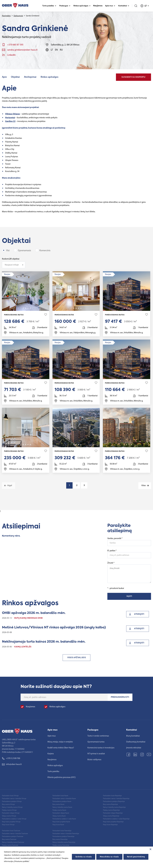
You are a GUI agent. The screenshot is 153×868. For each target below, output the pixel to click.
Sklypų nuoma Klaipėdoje (111, 816)
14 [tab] (81, 308)
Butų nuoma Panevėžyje (60, 839)
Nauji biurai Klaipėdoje (110, 825)
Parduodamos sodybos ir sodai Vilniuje (14, 819)
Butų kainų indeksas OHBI (29, 618)
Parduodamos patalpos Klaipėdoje (114, 802)
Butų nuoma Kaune (58, 804)
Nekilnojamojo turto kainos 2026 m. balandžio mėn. (44, 642)
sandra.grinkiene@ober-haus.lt (22, 50)
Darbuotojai (18, 16)
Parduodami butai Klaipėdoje (112, 796)
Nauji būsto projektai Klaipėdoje (113, 822)
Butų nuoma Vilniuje (8, 804)
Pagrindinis (6, 16)
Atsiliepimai (30, 77)
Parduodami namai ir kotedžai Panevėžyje (66, 834)
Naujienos (98, 6)
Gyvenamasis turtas (96, 742)
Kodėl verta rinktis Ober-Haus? (61, 748)
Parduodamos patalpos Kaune (62, 802)
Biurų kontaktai (133, 736)
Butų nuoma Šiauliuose (9, 839)
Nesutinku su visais (109, 857)
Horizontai (10, 118)
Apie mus (110, 6)
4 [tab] (28, 308)
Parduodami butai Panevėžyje (62, 831)
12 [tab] (131, 445)
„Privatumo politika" (21, 861)
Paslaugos (65, 6)
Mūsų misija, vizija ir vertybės (60, 742)
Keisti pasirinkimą (136, 857)
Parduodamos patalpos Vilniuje (12, 802)
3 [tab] (26, 308)
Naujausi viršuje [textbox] (12, 265)
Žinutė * (129, 572)
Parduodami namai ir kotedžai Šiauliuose (15, 834)
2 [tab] (23, 308)
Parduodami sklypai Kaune (61, 813)
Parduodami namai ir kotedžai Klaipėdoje (116, 799)
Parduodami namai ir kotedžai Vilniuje (14, 799)
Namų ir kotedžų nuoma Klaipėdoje (114, 807)
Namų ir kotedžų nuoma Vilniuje (12, 807)
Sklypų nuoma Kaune (59, 816)
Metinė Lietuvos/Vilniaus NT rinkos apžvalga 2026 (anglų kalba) (54, 627)
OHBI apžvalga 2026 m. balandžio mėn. (34, 613)
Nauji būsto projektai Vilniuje (11, 822)
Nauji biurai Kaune (58, 825)
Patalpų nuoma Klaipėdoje (111, 810)
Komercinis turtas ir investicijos (101, 748)
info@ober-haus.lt (12, 764)
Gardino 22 (10, 121)
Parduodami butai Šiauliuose (11, 831)
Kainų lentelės (23, 647)
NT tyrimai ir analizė (96, 754)
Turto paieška (49, 6)
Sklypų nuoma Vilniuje (9, 816)
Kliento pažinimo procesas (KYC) (62, 777)
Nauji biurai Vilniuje (8, 825)
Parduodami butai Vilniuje (10, 796)
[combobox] (14, 265)
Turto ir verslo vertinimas (98, 736)
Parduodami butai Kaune (60, 796)
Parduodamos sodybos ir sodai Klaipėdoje (116, 819)
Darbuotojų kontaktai (136, 742)
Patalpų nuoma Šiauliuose (10, 845)
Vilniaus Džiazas (13, 114)
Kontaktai (124, 6)
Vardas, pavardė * (115, 538)
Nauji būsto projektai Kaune (61, 822)
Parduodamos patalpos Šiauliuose (13, 837)
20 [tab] (131, 308)
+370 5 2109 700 (11, 758)
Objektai (15, 77)
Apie (4, 77)
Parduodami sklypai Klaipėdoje (113, 813)
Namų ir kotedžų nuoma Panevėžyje (64, 842)
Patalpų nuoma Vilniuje (9, 810)
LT (145, 6)
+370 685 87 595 (15, 45)
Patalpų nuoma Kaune (59, 810)
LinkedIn (11, 55)
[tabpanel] (26, 291)
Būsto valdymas (94, 760)
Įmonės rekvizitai (134, 748)
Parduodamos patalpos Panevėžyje (63, 837)
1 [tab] (21, 308)
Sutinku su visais (84, 857)
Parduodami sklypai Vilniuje (11, 813)
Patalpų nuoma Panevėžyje (61, 845)
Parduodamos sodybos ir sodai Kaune (64, 819)
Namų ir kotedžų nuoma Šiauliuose (13, 842)
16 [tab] (81, 445)
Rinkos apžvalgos (82, 6)
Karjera (51, 754)
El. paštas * (112, 551)
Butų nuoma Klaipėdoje (110, 804)
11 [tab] (30, 308)
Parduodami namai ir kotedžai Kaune (64, 799)
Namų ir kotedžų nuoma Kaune (62, 807)
